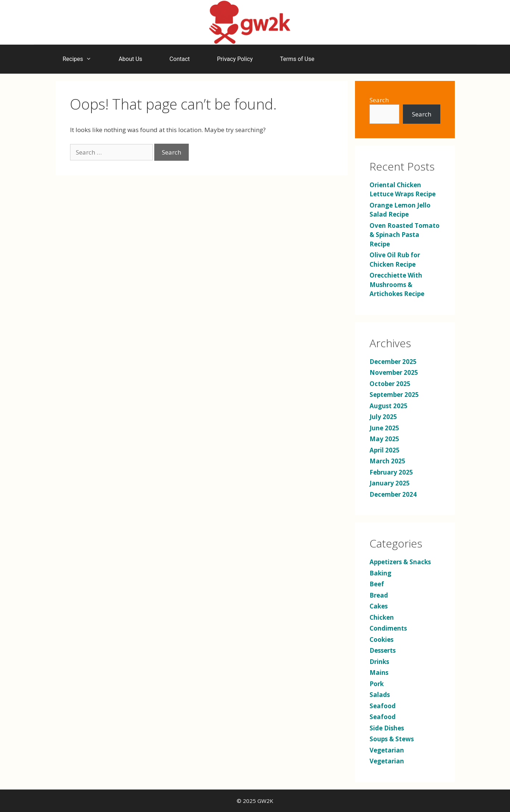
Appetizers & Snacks (400, 562)
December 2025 (393, 362)
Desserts (383, 650)
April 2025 (385, 450)
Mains (379, 672)
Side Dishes (387, 728)
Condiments (388, 628)
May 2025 (384, 439)
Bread (379, 595)
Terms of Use (297, 59)
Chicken (382, 617)
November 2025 (394, 372)
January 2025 (390, 483)
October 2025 (390, 384)
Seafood (383, 706)
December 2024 (393, 494)
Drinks (379, 662)
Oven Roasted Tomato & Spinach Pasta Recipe (405, 235)
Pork (377, 684)
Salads (380, 695)
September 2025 (394, 395)
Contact (180, 59)
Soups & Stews (392, 739)
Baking (380, 573)
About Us (130, 59)
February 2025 (391, 472)
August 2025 (389, 406)
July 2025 (383, 417)
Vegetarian (387, 750)
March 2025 (387, 461)
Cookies (382, 639)
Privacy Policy (235, 59)
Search (379, 100)
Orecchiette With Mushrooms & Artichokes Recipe (397, 284)
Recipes (81, 59)
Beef (377, 584)
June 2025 (384, 428)
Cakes (379, 606)
